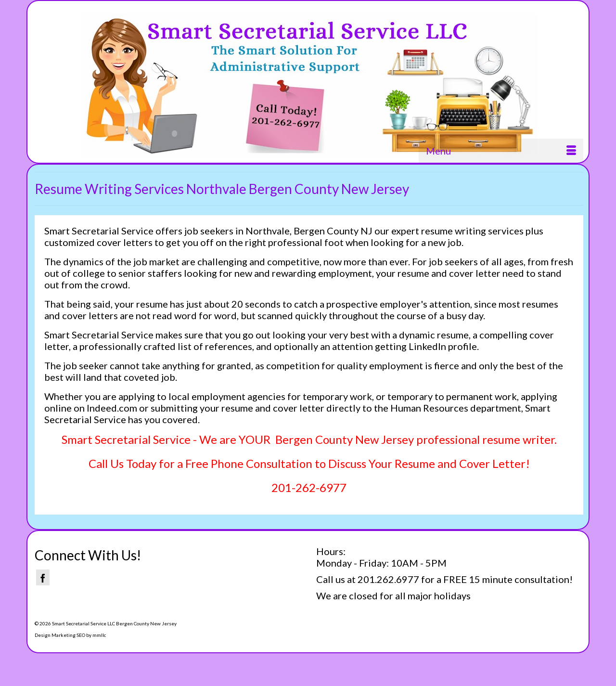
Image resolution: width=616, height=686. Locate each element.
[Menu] (501, 151)
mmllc (99, 635)
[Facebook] (43, 577)
